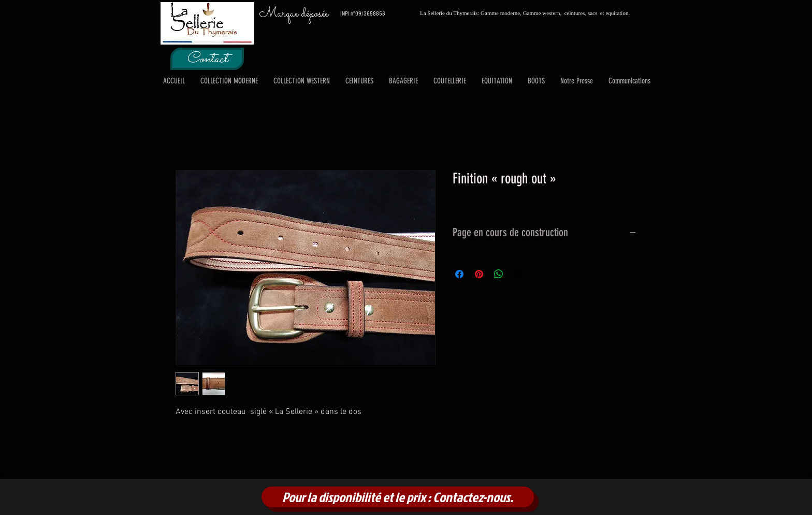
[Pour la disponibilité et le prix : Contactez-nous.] (398, 497)
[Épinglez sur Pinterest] (479, 274)
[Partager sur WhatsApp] (499, 274)
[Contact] (207, 59)
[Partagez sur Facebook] (459, 274)
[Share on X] (518, 274)
